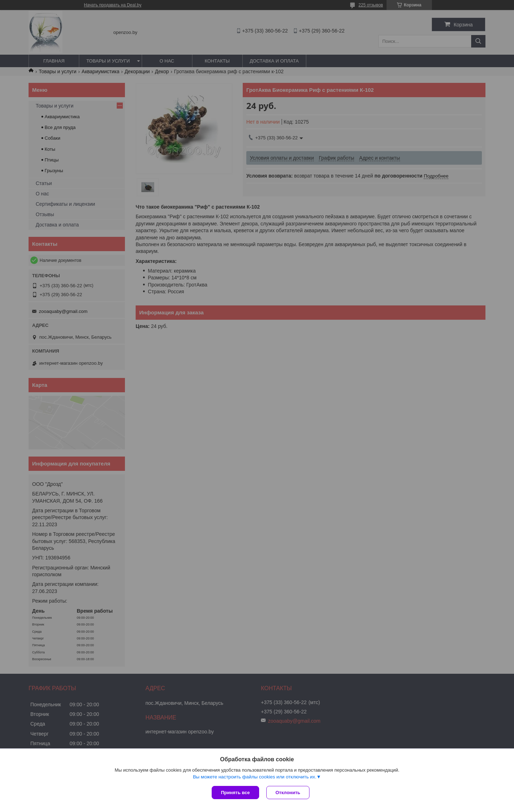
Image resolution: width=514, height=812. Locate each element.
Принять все (235, 793)
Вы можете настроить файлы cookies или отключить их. (255, 777)
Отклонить (288, 793)
